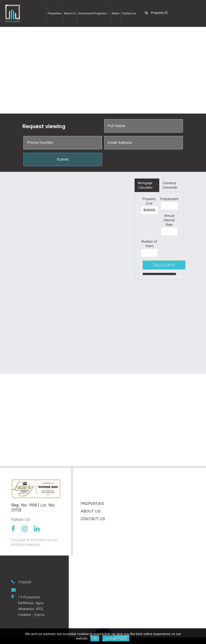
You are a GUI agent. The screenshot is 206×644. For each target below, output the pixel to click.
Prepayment (169, 199)
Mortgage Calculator (145, 185)
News (116, 13)
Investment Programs (94, 13)
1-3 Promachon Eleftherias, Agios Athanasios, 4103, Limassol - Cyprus (31, 606)
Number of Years (149, 244)
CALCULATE (164, 265)
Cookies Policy (116, 638)
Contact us (129, 13)
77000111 (25, 582)
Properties (55, 13)
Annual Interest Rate (169, 220)
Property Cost (149, 201)
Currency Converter (170, 185)
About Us (70, 13)
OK (95, 638)
